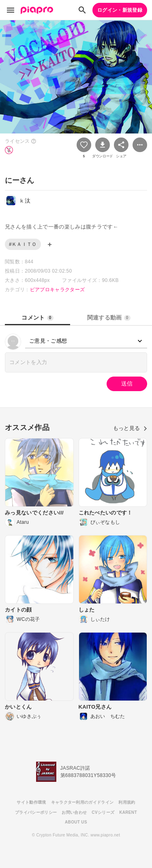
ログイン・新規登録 (120, 10)
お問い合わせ (74, 812)
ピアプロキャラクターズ (58, 290)
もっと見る (130, 428)
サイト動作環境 (31, 802)
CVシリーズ (103, 812)
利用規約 (127, 802)
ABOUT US (76, 822)
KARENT (128, 812)
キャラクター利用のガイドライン (82, 802)
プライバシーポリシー (36, 812)
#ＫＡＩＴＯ (23, 244)
